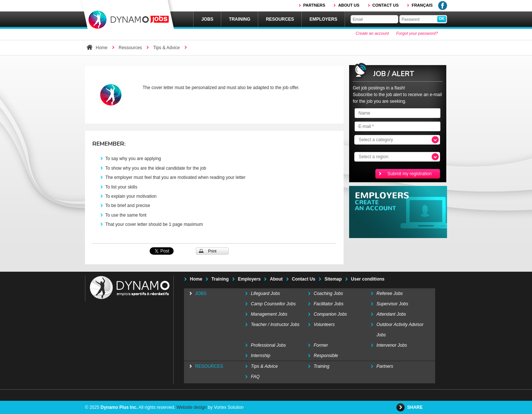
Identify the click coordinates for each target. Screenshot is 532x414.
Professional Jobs (268, 345)
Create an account (372, 33)
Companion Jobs (330, 314)
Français (422, 5)
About (276, 279)
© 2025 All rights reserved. (130, 407)
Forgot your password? (417, 33)
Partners (314, 5)
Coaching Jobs (328, 293)
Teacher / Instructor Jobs (275, 325)
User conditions (368, 279)
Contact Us (303, 279)
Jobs (207, 19)
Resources (280, 19)
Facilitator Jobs (329, 304)
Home (102, 48)
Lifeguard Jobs (265, 293)
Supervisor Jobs (392, 304)
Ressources (130, 48)
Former (321, 345)
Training (240, 19)
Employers (323, 19)
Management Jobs (269, 314)
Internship (261, 356)
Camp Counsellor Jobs (273, 304)
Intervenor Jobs (392, 345)
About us (349, 5)
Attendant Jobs (391, 314)
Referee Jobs (390, 293)
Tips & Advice (166, 48)
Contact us (386, 5)
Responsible (326, 356)
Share (415, 407)
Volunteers (324, 325)
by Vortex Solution (226, 407)
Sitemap (333, 279)
